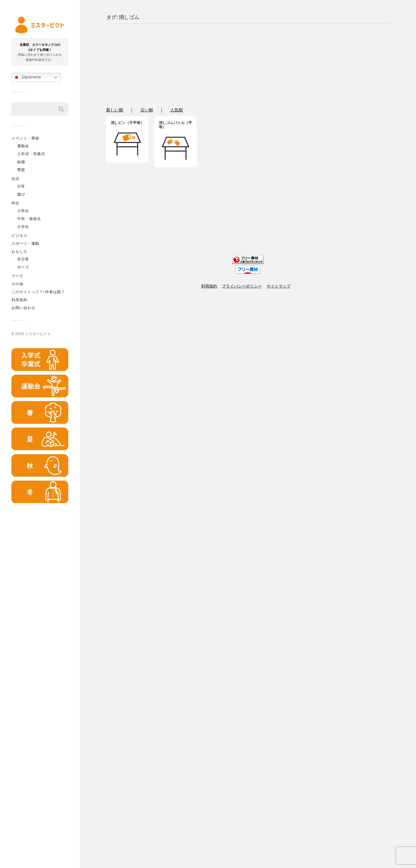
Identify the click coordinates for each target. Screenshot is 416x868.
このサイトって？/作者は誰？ (38, 292)
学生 (15, 203)
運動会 (23, 146)
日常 (21, 187)
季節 (21, 170)
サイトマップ (279, 286)
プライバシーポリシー (242, 286)
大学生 (23, 227)
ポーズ (23, 267)
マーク (17, 276)
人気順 (177, 110)
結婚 (21, 162)
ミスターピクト (38, 334)
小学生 (23, 211)
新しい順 (115, 110)
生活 (15, 179)
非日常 (23, 259)
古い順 (147, 110)
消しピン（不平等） (127, 123)
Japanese (27, 77)
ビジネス (19, 235)
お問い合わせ (23, 308)
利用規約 (19, 300)
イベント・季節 (25, 138)
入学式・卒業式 (31, 154)
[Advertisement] (40, 598)
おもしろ (19, 251)
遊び (21, 195)
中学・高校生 (29, 219)
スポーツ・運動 (25, 243)
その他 (17, 284)
